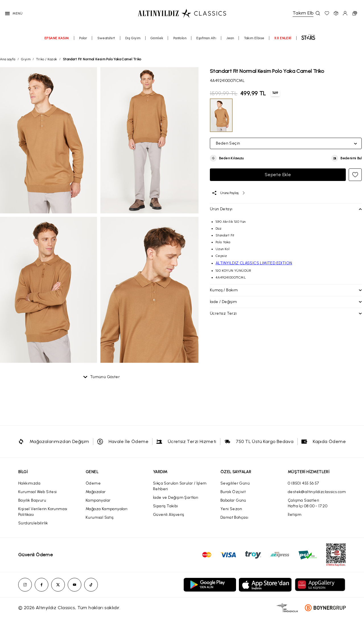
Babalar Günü (233, 500)
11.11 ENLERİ (283, 42)
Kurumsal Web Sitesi (38, 492)
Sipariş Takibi (166, 506)
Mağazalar (96, 492)
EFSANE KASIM (57, 42)
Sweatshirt (106, 42)
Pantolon (180, 42)
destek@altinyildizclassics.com (317, 492)
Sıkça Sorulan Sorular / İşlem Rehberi (180, 486)
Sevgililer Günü (235, 483)
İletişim (295, 515)
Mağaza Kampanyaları (107, 509)
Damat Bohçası (234, 517)
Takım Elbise (254, 42)
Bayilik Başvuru (32, 500)
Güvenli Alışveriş (169, 515)
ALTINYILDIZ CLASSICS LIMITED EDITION (254, 263)
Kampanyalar (98, 500)
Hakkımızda (29, 483)
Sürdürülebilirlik (33, 523)
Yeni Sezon (231, 509)
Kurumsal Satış (100, 517)
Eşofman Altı (206, 42)
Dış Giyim (133, 42)
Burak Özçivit (233, 492)
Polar (83, 42)
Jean (230, 42)
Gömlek (157, 42)
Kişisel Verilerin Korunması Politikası (43, 512)
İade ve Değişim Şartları (176, 498)
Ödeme (93, 483)
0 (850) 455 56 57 (303, 483)
